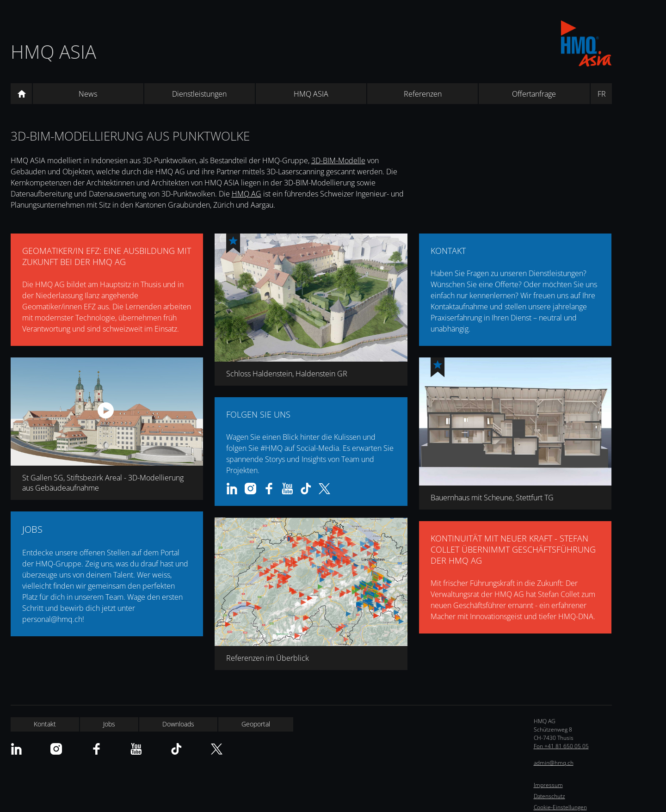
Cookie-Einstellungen (560, 807)
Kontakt (45, 724)
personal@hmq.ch (52, 619)
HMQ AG (247, 194)
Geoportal (256, 724)
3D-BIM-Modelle (338, 160)
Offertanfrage (534, 94)
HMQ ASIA (53, 52)
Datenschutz (549, 796)
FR (602, 94)
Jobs (109, 724)
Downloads (178, 724)
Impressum (548, 785)
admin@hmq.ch (554, 763)
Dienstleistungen (199, 94)
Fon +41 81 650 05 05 (561, 746)
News (88, 94)
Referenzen (423, 94)
